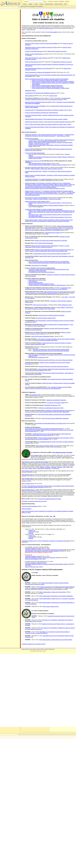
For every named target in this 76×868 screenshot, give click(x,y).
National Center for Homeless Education (35, 175)
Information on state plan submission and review (34, 501)
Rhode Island (41, 468)
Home (53, 649)
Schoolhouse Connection (31, 179)
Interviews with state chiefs (35, 283)
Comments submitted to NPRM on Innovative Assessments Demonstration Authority (47, 564)
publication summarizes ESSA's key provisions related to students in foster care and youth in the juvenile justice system (49, 192)
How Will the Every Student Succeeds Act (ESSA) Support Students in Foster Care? (50, 217)
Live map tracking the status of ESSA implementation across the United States (49, 262)
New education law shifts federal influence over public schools (50, 423)
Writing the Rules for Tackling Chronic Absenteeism (44, 246)
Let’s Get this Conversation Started (56, 403)
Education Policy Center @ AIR (33, 161)
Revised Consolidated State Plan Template (50, 499)
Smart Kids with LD (30, 110)
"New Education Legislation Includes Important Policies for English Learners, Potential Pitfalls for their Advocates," (51, 140)
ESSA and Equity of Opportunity (37, 357)
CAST (27, 124)
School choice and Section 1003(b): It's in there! (48, 446)
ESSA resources (33, 281)
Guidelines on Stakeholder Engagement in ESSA (51, 408)
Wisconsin (56, 468)
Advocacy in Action (40, 649)
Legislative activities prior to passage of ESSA (33, 644)
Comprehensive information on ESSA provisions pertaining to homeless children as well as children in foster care (50, 184)
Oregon (35, 468)
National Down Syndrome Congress (57, 51)
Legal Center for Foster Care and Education (36, 198)
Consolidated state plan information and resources (41, 272)
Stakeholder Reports (30, 91)
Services (31, 649)
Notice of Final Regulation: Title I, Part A (35, 559)
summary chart (53, 96)
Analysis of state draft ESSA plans (34, 51)
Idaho (64, 467)
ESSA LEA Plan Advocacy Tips (33, 62)
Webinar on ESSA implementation (34, 54)
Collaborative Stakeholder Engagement (56, 400)
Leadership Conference (31, 135)
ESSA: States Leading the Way (51, 606)
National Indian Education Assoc (33, 171)
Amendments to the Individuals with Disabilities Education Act (41, 93)
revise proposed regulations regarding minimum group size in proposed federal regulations (48, 99)
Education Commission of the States (34, 167)
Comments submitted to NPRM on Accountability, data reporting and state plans (46, 550)
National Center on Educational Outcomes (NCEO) (38, 102)
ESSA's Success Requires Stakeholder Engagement (55, 418)
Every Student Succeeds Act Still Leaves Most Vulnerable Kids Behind (43, 429)
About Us (23, 649)
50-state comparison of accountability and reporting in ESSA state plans (47, 285)
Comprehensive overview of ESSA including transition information (50, 254)
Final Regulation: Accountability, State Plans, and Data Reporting (42, 551)
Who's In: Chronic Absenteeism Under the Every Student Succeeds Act (47, 246)
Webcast (31, 533)
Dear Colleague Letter (35, 395)
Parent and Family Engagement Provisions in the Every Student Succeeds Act (50, 135)
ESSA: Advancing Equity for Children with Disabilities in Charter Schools (51, 88)
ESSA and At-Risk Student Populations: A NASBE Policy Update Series (49, 308)
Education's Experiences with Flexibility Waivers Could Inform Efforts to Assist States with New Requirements (48, 388)
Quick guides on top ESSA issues (37, 280)
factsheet (45, 199)
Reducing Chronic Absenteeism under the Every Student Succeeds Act (53, 250)
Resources (35, 649)
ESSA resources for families (40, 305)
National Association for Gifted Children (35, 201)
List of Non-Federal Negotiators (30, 506)
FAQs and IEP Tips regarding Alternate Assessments (58, 122)
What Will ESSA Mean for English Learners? (40, 163)
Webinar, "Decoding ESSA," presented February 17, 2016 (58, 325)
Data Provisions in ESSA (63, 136)
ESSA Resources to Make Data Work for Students (51, 315)
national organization (47, 179)
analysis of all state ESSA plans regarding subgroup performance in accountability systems (49, 229)
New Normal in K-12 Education (39, 265)
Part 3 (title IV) (31, 298)
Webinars (53, 307)
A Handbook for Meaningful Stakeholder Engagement (58, 410)
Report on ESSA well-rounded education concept (41, 284)
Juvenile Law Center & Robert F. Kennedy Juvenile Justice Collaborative (44, 209)
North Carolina (28, 468)
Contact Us (46, 649)
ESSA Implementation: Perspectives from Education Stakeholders (56, 596)
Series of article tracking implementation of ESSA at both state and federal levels (49, 263)
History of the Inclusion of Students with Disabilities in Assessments (49, 80)
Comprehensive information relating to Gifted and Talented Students (46, 205)
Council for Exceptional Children (33, 115)
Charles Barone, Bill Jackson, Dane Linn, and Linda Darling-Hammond (51, 351)
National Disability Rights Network (34, 119)
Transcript (31, 532)
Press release (29, 199)
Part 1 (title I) (65, 297)
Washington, (48, 468)
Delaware (60, 467)
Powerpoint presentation (55, 199)
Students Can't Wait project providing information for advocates (51, 241)
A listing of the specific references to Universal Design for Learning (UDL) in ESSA (50, 124)
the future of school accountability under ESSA (45, 340)
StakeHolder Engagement (51, 405)
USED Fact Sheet (41, 563)
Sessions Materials (26, 509)
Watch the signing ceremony (46, 28)
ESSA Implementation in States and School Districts (53, 592)
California (42, 467)
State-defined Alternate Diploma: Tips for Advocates (38, 68)
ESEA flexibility (53, 32)
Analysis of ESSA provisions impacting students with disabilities (41, 43)
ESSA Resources (53, 113)
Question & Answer (38, 199)
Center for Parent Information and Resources (37, 113)
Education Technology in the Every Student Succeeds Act (54, 366)
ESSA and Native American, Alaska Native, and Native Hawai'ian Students (48, 165)
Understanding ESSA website (52, 233)
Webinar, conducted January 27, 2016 (52, 212)
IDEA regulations (29, 96)
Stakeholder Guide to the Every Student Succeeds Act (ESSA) (41, 47)
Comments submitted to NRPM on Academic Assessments (40, 558)
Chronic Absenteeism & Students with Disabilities (38, 72)
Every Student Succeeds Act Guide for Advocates (51, 135)
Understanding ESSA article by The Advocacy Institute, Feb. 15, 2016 (54, 110)
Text (51, 516)
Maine (68, 467)
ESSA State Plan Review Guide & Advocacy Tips (38, 58)
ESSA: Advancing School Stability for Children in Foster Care (48, 87)
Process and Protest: (47, 412)
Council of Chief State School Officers (35, 127)
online (23, 30)
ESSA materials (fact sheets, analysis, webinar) (55, 119)
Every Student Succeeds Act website (62, 452)
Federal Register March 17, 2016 (30, 490)
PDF (29, 30)
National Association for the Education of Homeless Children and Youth (43, 183)
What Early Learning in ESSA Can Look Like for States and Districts (55, 360)
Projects (27, 649)
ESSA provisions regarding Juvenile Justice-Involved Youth (47, 85)
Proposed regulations (31, 548)
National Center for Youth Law (33, 191)
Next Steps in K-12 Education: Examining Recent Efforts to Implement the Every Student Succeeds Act (47, 632)
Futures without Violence (31, 220)
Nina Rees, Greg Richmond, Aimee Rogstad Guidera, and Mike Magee (51, 349)
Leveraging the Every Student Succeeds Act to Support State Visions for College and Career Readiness (48, 288)
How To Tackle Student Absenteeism (44, 243)
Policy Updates (61, 307)
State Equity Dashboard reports (54, 229)
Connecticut (54, 467)
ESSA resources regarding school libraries (53, 373)
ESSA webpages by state (65, 305)
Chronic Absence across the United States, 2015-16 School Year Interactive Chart (46, 251)
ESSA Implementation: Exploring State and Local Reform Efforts (55, 640)
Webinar (31, 156)
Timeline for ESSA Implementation (36, 326)
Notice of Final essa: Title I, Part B (34, 567)
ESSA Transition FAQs (27, 484)
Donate (50, 649)
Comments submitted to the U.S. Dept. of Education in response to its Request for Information (46, 541)
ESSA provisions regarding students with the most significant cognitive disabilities (53, 82)
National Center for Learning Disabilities (35, 106)
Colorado (48, 467)
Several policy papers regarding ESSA (46, 318)
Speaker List (32, 530)
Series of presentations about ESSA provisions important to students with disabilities (47, 79)
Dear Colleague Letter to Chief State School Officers (35, 462)
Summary (67, 154)
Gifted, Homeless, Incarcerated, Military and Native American (47, 169)
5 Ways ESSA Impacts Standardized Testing (42, 336)
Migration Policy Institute (31, 139)
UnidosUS (28, 149)
